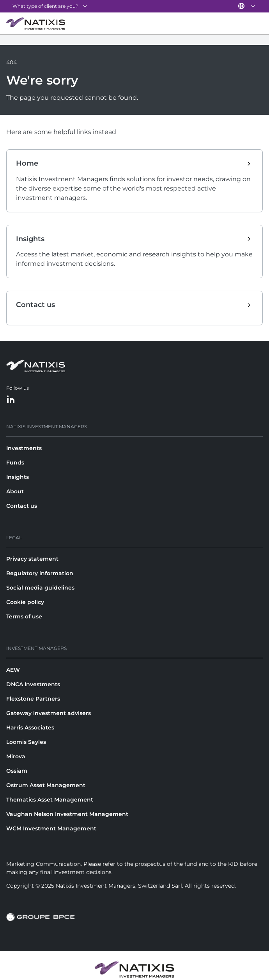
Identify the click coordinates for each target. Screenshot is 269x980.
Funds (15, 463)
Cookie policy (25, 602)
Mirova (16, 756)
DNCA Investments (33, 684)
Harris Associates (30, 727)
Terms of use (24, 616)
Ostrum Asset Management (46, 785)
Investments (24, 448)
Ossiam (17, 771)
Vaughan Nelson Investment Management (67, 814)
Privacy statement (32, 559)
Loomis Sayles (26, 742)
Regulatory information (40, 573)
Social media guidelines (40, 588)
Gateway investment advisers (49, 713)
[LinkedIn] (11, 400)
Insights (18, 477)
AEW (13, 670)
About (15, 491)
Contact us (22, 506)
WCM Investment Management (51, 828)
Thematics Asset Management (50, 800)
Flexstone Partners (33, 699)
